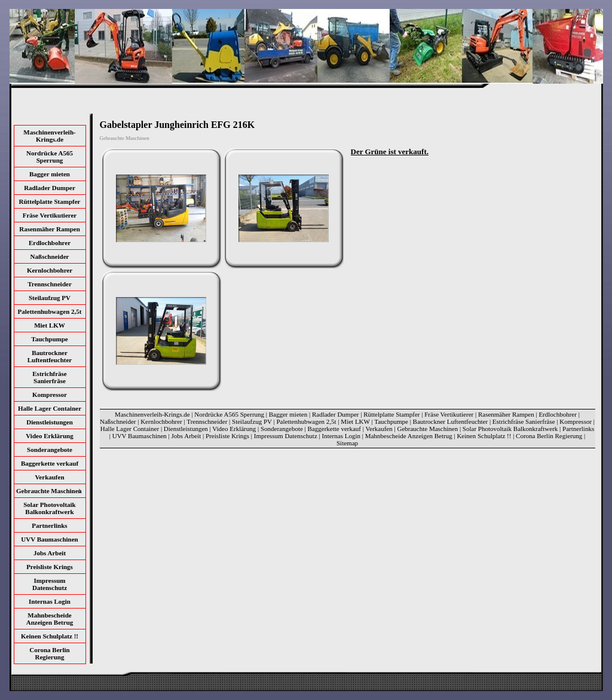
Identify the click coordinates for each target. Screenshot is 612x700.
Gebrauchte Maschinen (427, 429)
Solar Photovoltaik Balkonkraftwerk (50, 508)
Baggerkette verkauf (50, 463)
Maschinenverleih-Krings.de (49, 136)
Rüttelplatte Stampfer (50, 201)
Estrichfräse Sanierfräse (49, 377)
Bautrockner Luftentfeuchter (50, 356)
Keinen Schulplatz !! (50, 636)
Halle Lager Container (50, 408)
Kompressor (50, 395)
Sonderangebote (50, 450)
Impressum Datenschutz (50, 584)
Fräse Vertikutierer (50, 215)
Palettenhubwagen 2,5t (50, 311)
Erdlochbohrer (50, 243)
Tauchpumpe (49, 339)
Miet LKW (50, 325)
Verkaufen (49, 477)
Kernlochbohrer (50, 270)
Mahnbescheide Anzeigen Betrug (50, 619)
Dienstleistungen (50, 422)
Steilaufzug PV (50, 298)
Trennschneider (50, 284)
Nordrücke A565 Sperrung (50, 157)
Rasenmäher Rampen (50, 229)
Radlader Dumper (50, 188)
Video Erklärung (49, 436)
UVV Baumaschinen (49, 539)
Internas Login (50, 601)
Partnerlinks (49, 525)
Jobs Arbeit (50, 553)
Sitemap (347, 443)
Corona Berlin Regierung (49, 653)
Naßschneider (50, 256)
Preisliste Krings (50, 567)
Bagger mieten (50, 174)
